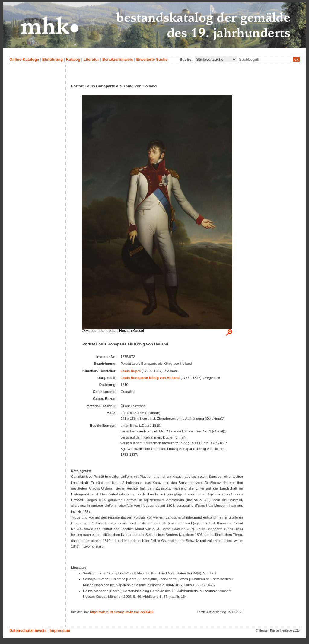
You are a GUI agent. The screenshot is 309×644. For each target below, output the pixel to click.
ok (296, 59)
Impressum (60, 631)
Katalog (73, 59)
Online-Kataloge (24, 59)
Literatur (91, 59)
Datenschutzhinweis (28, 631)
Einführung (53, 59)
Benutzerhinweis (118, 59)
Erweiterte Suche (152, 59)
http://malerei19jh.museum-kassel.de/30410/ (122, 612)
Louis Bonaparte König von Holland (150, 378)
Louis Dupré (131, 371)
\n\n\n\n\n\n (216, 59)
